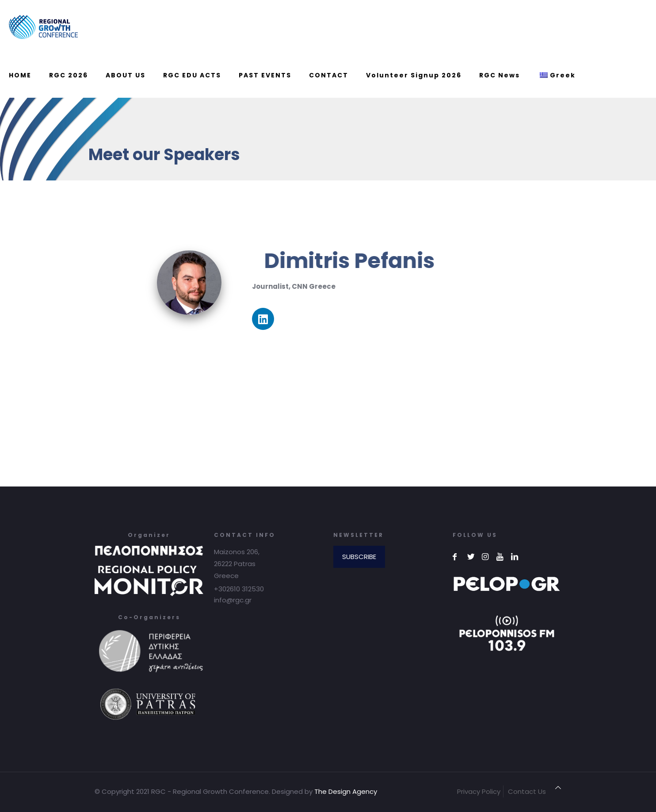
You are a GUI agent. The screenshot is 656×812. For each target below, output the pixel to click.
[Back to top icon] (558, 787)
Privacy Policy (479, 791)
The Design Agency (346, 791)
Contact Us (527, 791)
